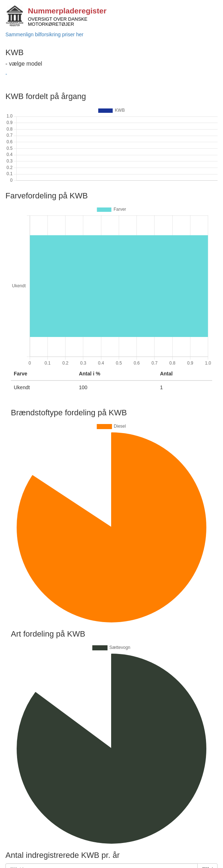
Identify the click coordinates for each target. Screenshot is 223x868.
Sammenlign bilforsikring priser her (45, 34)
